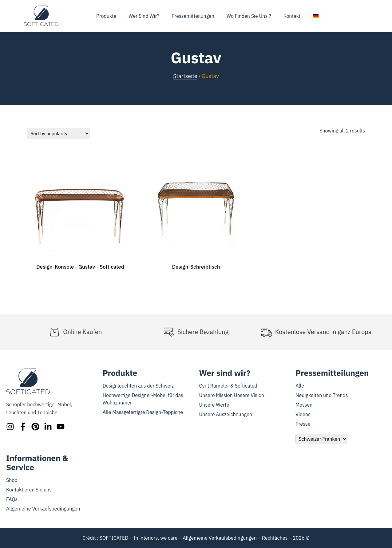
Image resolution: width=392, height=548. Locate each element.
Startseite (185, 76)
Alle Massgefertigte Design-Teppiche (143, 412)
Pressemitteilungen (193, 16)
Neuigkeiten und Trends (322, 395)
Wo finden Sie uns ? (249, 16)
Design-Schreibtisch (196, 267)
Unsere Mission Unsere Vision (232, 395)
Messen (304, 405)
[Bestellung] (58, 134)
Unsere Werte (214, 405)
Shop (12, 480)
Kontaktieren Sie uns (29, 490)
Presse (303, 424)
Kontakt (292, 16)
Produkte (106, 16)
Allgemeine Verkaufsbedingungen (43, 509)
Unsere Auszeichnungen (226, 414)
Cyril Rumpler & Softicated (228, 386)
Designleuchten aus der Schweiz (138, 386)
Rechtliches (275, 538)
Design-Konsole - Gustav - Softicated (80, 267)
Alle (300, 386)
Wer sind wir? (144, 16)
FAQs (12, 499)
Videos (303, 414)
